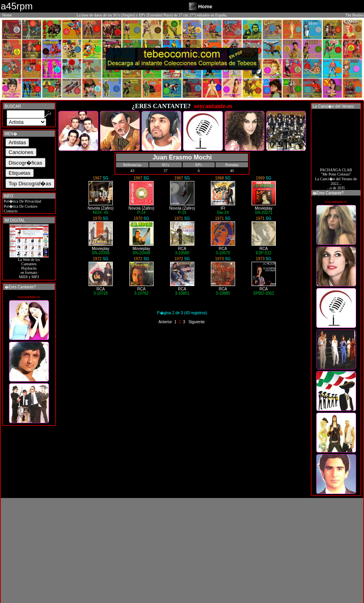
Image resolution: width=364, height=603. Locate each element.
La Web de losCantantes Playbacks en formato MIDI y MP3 (29, 266)
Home (7, 15)
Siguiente (197, 322)
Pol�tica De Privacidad (22, 201)
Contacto (10, 211)
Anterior (165, 322)
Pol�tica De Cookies (20, 206)
